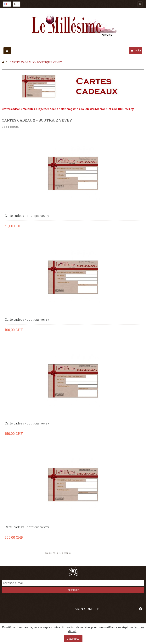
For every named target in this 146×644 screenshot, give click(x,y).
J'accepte (73, 639)
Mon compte (87, 609)
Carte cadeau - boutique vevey (27, 216)
